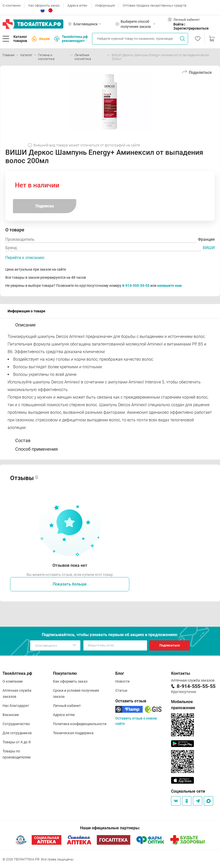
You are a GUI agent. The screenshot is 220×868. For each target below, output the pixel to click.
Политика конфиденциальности (80, 724)
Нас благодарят (16, 706)
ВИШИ (209, 248)
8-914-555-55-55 (136, 286)
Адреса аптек (77, 5)
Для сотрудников (17, 733)
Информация (105, 5)
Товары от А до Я (17, 742)
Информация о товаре (26, 311)
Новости (122, 681)
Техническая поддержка (73, 733)
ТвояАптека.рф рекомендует (71, 39)
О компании (12, 5)
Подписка (45, 206)
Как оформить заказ (44, 5)
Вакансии (11, 715)
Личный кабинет (67, 706)
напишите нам (169, 286)
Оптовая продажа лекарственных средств (154, 5)
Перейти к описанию (25, 258)
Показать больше (70, 584)
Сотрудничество (16, 724)
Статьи (121, 690)
